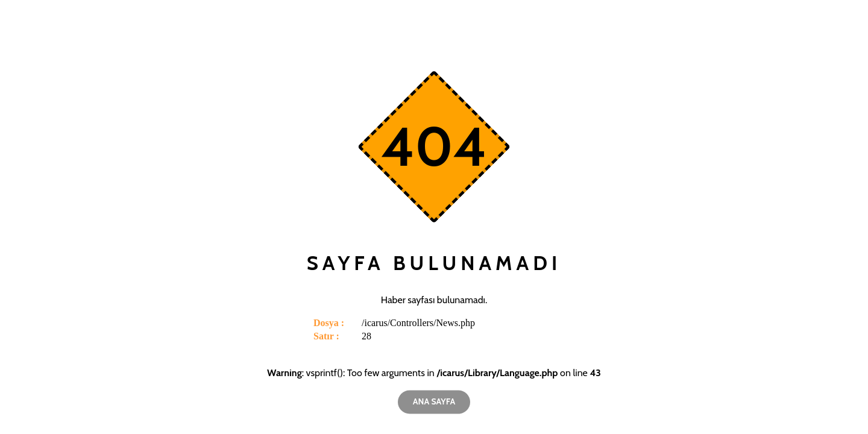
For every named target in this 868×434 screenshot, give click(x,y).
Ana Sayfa (434, 401)
